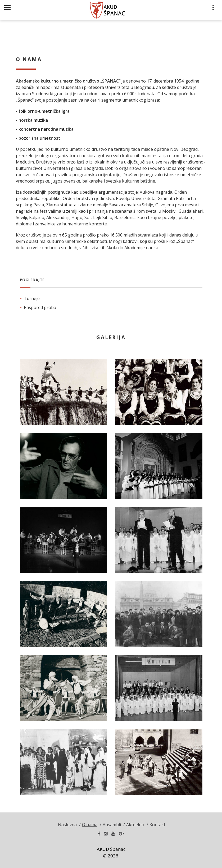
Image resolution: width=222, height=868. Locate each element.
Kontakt (157, 825)
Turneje (32, 298)
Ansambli (112, 825)
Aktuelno (135, 825)
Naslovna (67, 825)
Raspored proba (40, 307)
